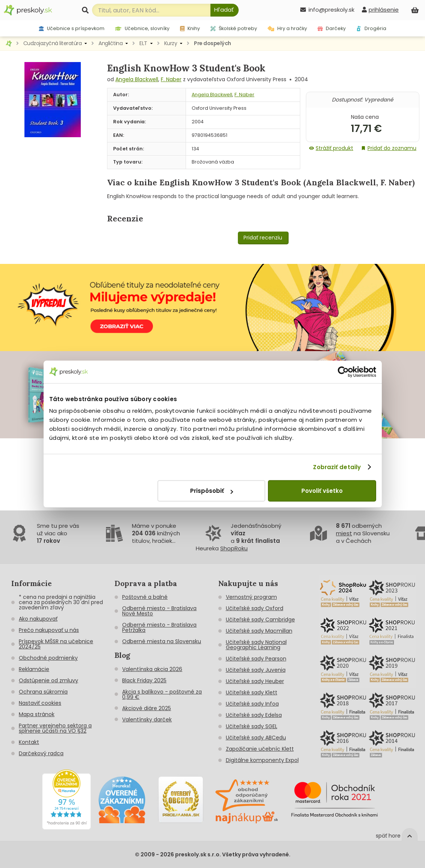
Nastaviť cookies (40, 703)
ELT (143, 43)
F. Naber (171, 79)
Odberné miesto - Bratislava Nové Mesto (159, 611)
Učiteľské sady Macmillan (259, 631)
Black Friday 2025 (144, 680)
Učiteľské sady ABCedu (256, 738)
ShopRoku (234, 548)
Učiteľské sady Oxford (255, 608)
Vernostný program (251, 597)
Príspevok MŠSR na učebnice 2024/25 (56, 644)
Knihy (190, 28)
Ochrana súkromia (43, 692)
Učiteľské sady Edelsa (254, 715)
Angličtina (110, 43)
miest (344, 533)
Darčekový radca (41, 753)
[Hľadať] (225, 10)
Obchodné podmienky (48, 658)
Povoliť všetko (322, 491)
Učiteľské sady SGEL (252, 726)
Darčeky (332, 28)
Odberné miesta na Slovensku (162, 641)
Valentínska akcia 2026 (152, 669)
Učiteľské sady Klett (252, 692)
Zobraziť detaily (337, 467)
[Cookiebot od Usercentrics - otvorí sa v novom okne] (343, 372)
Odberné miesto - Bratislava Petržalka (159, 627)
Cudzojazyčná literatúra (53, 43)
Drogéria (371, 28)
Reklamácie (34, 669)
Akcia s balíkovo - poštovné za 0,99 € (162, 694)
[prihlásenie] (380, 10)
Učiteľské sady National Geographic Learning (256, 645)
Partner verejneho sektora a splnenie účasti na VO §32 (55, 728)
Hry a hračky (287, 28)
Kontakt (29, 742)
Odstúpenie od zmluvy (48, 680)
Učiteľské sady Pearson (256, 659)
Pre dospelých (212, 43)
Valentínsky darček (147, 720)
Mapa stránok (37, 714)
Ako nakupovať (38, 619)
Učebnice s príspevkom (72, 28)
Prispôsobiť (212, 491)
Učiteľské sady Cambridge (260, 620)
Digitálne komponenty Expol (262, 760)
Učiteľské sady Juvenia (256, 670)
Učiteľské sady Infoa (252, 704)
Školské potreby (234, 28)
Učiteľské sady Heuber (255, 681)
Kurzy (171, 43)
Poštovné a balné (145, 597)
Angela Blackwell (137, 79)
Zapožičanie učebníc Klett (260, 749)
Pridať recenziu (263, 238)
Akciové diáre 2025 (147, 708)
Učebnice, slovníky (142, 28)
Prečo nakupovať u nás (49, 630)
